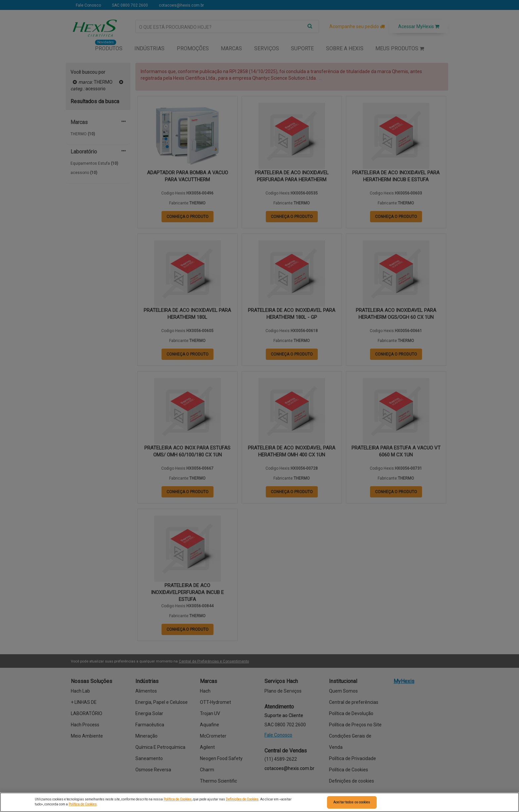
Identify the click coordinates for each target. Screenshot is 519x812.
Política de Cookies (178, 799)
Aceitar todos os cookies (352, 802)
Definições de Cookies (242, 799)
